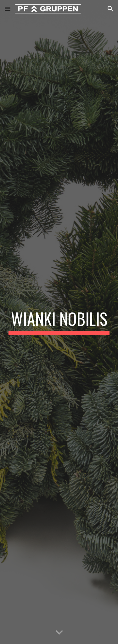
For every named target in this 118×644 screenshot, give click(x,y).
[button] (8, 9)
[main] (59, 322)
